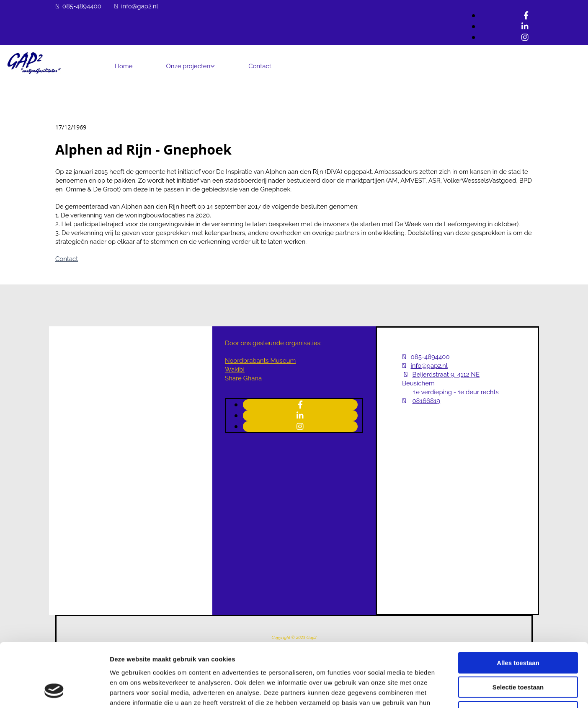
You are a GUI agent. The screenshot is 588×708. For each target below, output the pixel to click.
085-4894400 (82, 6)
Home (124, 66)
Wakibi (235, 370)
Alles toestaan (518, 606)
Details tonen (453, 691)
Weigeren (518, 655)
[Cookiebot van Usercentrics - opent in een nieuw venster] (54, 692)
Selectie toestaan (518, 630)
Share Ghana (243, 378)
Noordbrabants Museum (260, 361)
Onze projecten (188, 66)
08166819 (426, 401)
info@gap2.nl (139, 6)
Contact (260, 66)
